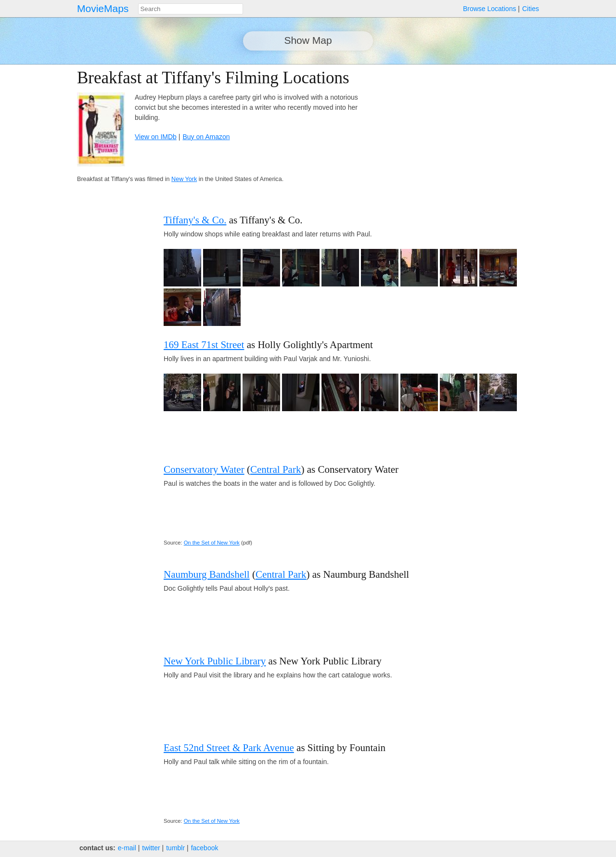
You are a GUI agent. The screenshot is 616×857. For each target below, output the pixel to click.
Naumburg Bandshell (207, 574)
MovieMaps (103, 8)
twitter (151, 848)
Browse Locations (490, 9)
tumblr (175, 848)
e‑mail (127, 848)
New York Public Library (215, 661)
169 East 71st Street (204, 345)
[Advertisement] (455, 136)
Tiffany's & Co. (195, 220)
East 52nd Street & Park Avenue (229, 748)
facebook (205, 848)
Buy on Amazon (206, 137)
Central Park (276, 469)
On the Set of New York (212, 543)
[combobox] (191, 9)
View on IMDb (156, 137)
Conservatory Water (204, 469)
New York (184, 179)
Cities (531, 9)
